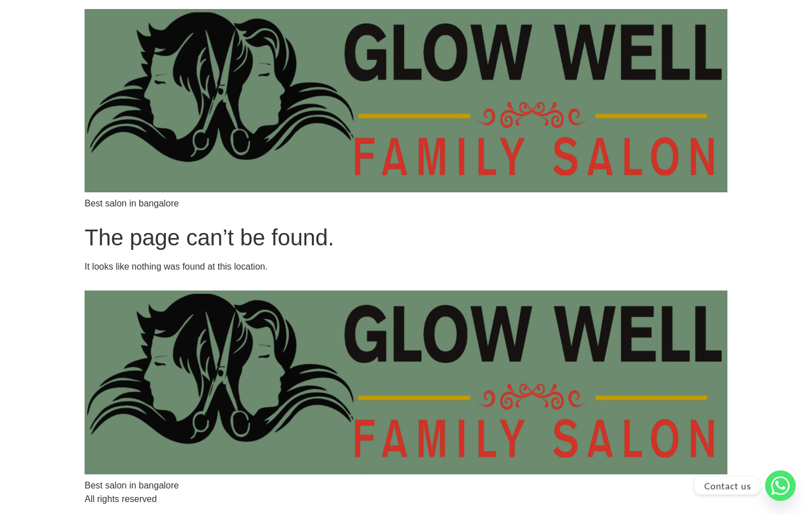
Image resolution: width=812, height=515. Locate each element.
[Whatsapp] (780, 486)
